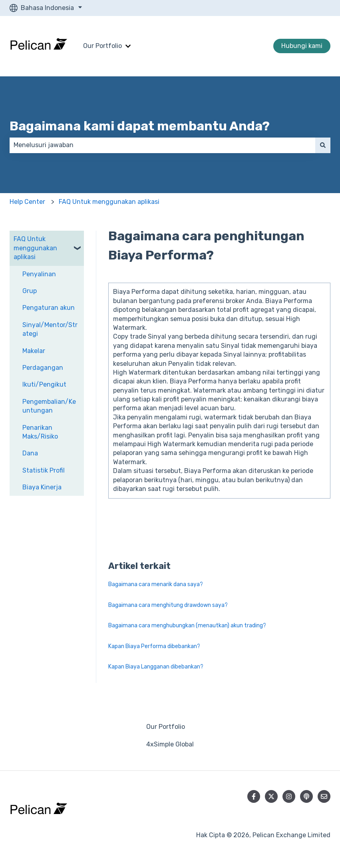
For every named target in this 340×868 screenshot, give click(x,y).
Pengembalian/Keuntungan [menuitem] (49, 406)
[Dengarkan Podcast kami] (306, 796)
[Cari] (323, 145)
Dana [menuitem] (30, 453)
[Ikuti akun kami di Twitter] (271, 796)
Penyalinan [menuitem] (39, 274)
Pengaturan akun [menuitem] (49, 308)
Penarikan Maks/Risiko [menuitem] (40, 432)
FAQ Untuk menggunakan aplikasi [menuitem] (35, 248)
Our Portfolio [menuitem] (166, 727)
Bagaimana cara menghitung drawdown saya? (168, 605)
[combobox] (162, 145)
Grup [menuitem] (30, 291)
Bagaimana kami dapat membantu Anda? (140, 126)
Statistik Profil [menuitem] (44, 470)
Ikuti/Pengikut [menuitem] (44, 384)
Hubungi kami (302, 46)
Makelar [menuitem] (34, 351)
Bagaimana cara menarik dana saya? (156, 584)
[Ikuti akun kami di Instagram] (289, 796)
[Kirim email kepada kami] (324, 796)
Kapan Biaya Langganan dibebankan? (156, 667)
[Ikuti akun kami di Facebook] (254, 796)
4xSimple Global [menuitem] (170, 744)
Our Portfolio (102, 46)
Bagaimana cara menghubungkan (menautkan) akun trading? (187, 626)
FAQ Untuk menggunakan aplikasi (109, 202)
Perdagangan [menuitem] (43, 368)
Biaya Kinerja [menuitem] (42, 487)
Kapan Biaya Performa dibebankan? (154, 646)
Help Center (27, 202)
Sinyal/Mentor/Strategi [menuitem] (50, 329)
